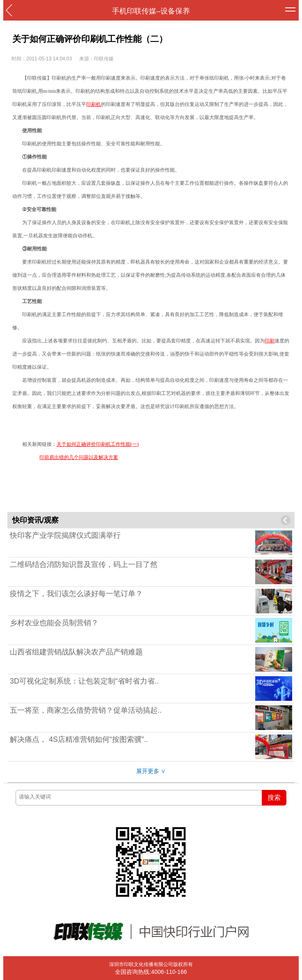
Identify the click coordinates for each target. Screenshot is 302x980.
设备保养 (175, 11)
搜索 (274, 798)
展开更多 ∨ (151, 771)
